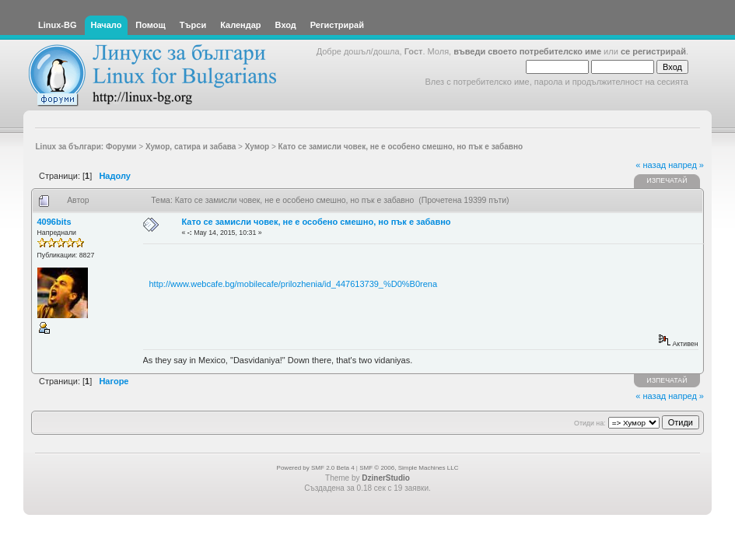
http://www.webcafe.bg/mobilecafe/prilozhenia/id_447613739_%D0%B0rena (294, 284)
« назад (651, 165)
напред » (686, 165)
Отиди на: (590, 423)
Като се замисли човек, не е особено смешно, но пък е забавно (317, 222)
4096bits (54, 222)
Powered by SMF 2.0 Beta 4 (316, 468)
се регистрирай (653, 51)
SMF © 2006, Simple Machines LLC (409, 468)
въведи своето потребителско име (527, 51)
